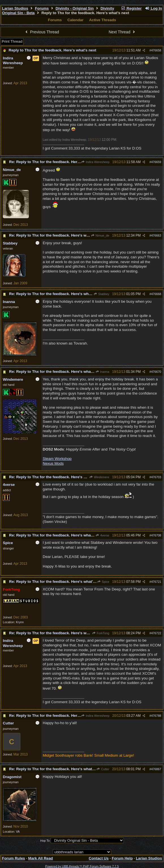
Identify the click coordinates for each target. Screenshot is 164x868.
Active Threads (103, 20)
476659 (156, 162)
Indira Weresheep (95, 162)
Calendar (75, 20)
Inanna (102, 372)
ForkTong (101, 633)
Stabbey (101, 294)
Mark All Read (41, 858)
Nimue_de (100, 235)
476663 (156, 235)
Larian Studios (15, 8)
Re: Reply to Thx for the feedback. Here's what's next (56, 162)
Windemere (99, 477)
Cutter (103, 769)
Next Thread (122, 32)
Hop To (45, 841)
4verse (102, 535)
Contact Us (99, 858)
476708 (156, 535)
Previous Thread (42, 32)
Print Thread (12, 41)
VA (18, 832)
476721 (156, 582)
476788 (156, 716)
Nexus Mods (53, 463)
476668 (156, 294)
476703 (156, 477)
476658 (156, 50)
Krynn (20, 622)
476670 (156, 372)
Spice (103, 582)
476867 (156, 769)
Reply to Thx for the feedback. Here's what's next (53, 50)
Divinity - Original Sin (75, 8)
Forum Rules (13, 858)
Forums (42, 8)
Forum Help (122, 858)
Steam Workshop (57, 459)
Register (131, 8)
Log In (154, 8)
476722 (156, 633)
